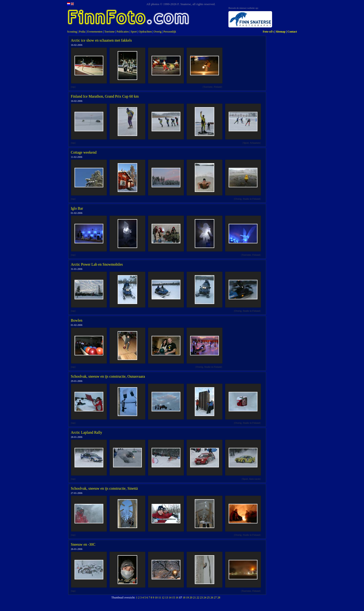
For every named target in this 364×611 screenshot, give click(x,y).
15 (174, 598)
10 (156, 598)
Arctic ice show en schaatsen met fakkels (101, 40)
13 (167, 598)
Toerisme (109, 32)
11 (160, 598)
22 (198, 598)
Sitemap (281, 32)
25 (208, 598)
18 (184, 598)
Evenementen (95, 32)
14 (170, 598)
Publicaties (123, 32)
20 (191, 598)
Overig (158, 32)
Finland (218, 87)
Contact (292, 32)
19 (188, 598)
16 (177, 598)
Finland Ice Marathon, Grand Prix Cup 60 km (105, 96)
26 (212, 598)
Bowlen (77, 320)
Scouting (72, 32)
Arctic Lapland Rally (86, 432)
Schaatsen (255, 143)
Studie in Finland (251, 199)
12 (163, 598)
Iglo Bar (77, 208)
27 (215, 598)
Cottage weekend (84, 152)
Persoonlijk (170, 32)
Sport (134, 32)
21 (195, 598)
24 (205, 598)
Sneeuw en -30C (83, 544)
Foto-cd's (268, 32)
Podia (82, 32)
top (73, 87)
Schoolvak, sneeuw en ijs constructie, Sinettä (104, 488)
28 (219, 598)
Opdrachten (145, 32)
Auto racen (254, 479)
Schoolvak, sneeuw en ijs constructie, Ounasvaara (108, 376)
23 (201, 598)
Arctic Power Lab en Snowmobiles (97, 264)
